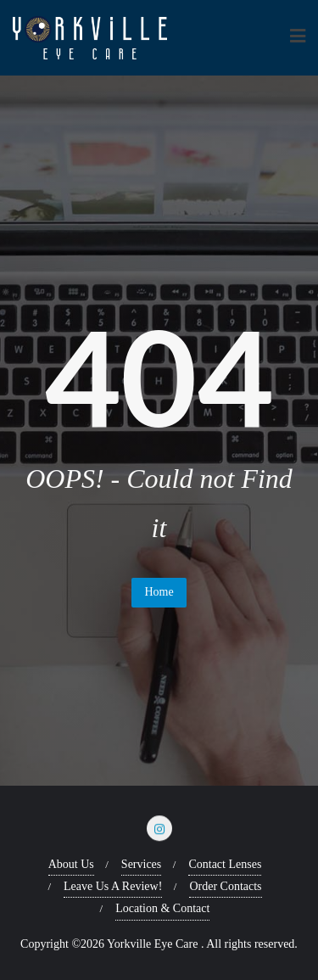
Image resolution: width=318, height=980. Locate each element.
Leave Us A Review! (113, 886)
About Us (71, 864)
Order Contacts (225, 886)
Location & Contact (162, 908)
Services (141, 864)
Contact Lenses (225, 864)
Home (159, 592)
